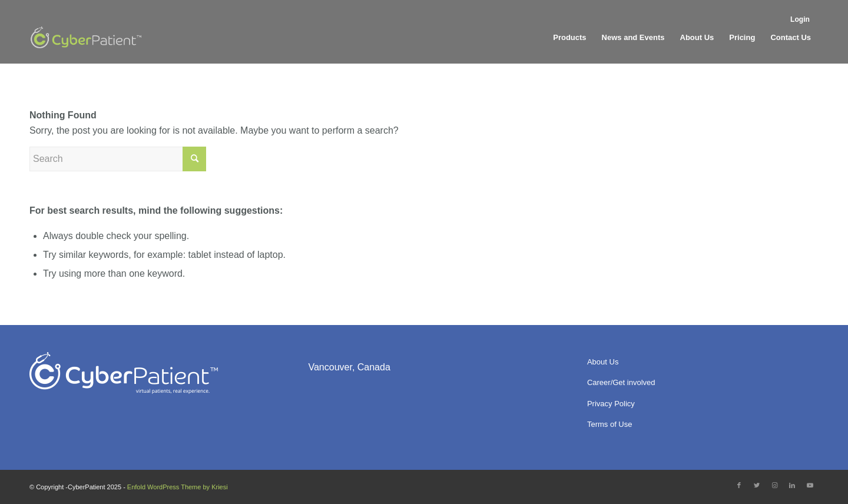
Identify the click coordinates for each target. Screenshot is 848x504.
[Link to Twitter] (757, 485)
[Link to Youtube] (810, 485)
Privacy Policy (611, 404)
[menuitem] (801, 19)
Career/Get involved (621, 382)
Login (800, 19)
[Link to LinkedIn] (792, 485)
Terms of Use (610, 424)
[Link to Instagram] (774, 485)
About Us (603, 362)
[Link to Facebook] (739, 485)
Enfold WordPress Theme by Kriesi (178, 487)
